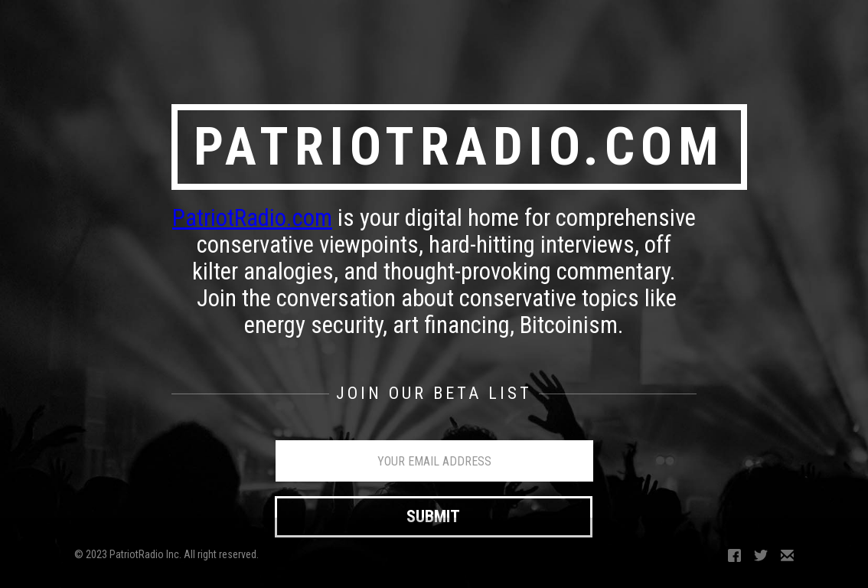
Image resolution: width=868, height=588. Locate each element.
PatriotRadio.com (252, 218)
